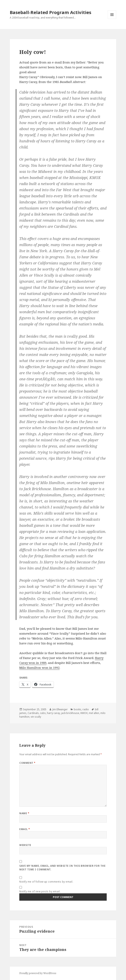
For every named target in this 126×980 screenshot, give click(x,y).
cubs (43, 713)
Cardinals (33, 713)
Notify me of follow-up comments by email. (46, 882)
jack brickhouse (70, 713)
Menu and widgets (112, 19)
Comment (27, 763)
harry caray (53, 713)
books (78, 709)
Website (25, 845)
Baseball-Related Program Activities (51, 12)
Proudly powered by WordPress (38, 973)
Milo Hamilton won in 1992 (39, 668)
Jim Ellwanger (60, 709)
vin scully (36, 717)
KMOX (84, 713)
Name (24, 813)
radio (86, 709)
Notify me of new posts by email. (40, 891)
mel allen (94, 713)
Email (25, 829)
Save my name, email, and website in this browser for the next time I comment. (62, 868)
